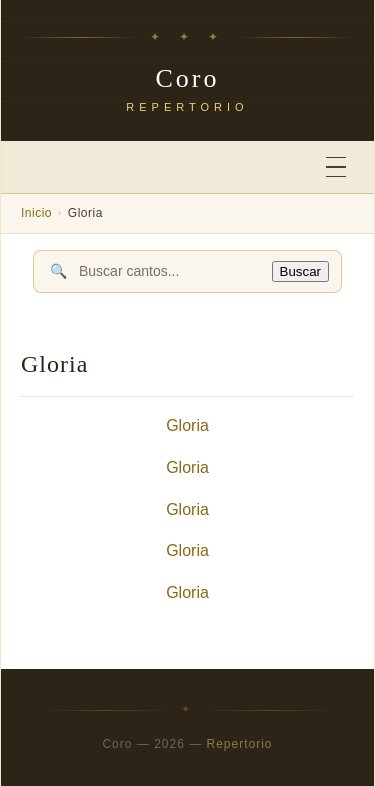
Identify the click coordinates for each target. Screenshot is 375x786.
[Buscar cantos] (169, 271)
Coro (188, 78)
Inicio (36, 213)
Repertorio (240, 744)
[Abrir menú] (336, 167)
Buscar (300, 271)
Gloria (187, 425)
